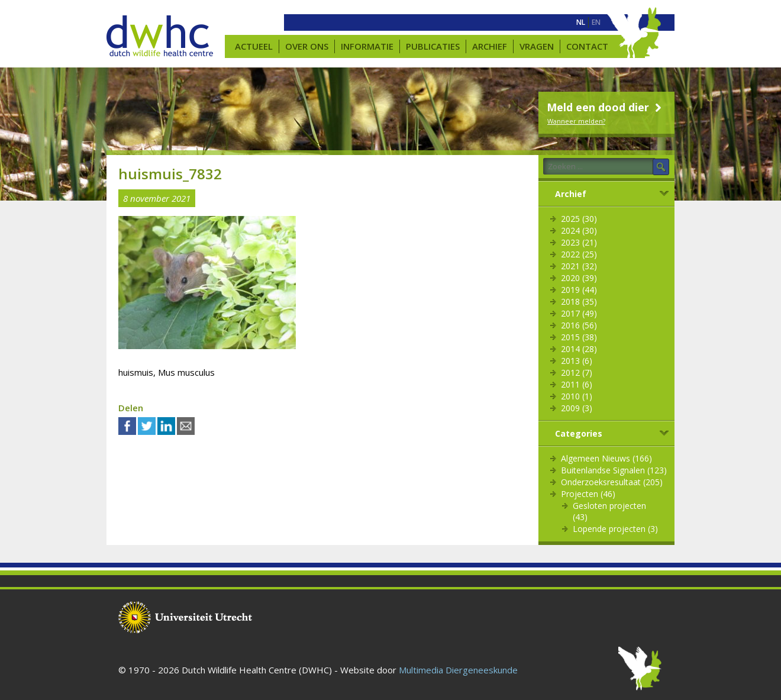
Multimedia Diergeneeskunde (458, 670)
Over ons (307, 46)
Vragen (537, 46)
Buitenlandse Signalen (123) (614, 470)
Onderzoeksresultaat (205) (612, 482)
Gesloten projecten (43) (609, 511)
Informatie (367, 46)
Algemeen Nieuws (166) (606, 458)
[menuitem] (581, 22)
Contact (587, 46)
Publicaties (433, 46)
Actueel (254, 46)
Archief (490, 46)
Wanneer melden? (576, 121)
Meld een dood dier (606, 107)
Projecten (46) (588, 494)
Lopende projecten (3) (615, 529)
